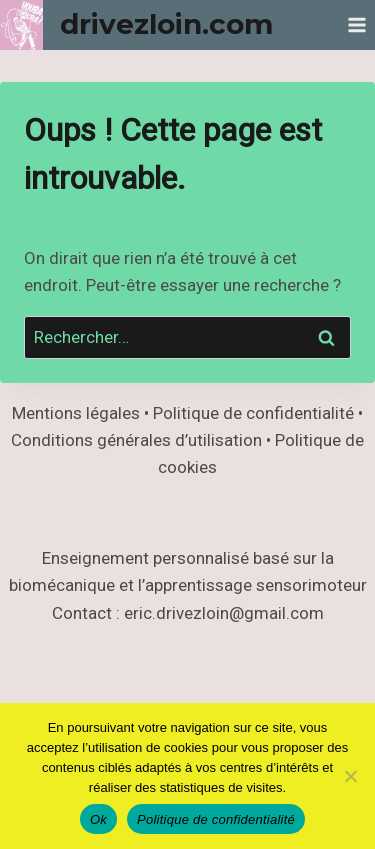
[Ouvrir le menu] (356, 24)
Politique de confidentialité (216, 819)
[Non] (350, 776)
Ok (98, 819)
